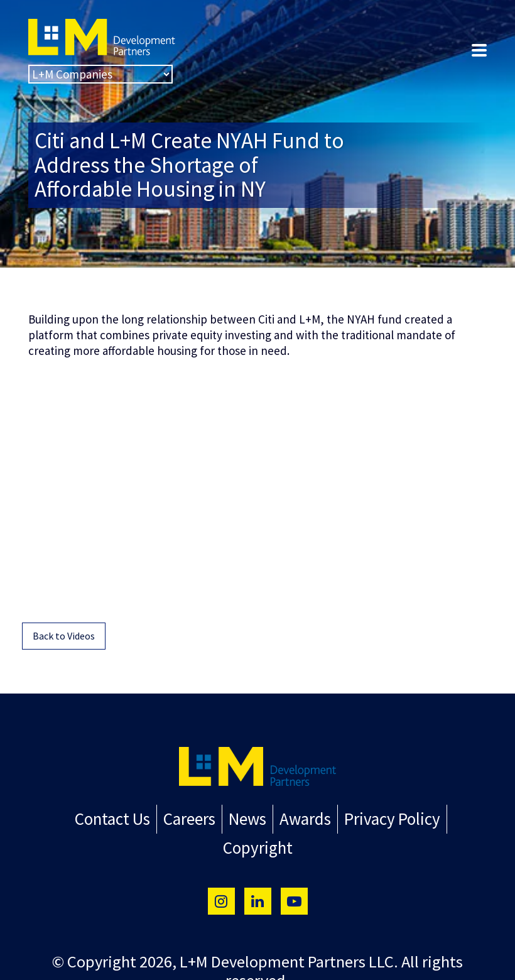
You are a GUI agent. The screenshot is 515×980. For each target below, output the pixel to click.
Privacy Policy (348, 818)
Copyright (439, 818)
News (209, 818)
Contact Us (79, 818)
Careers (153, 818)
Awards (265, 818)
